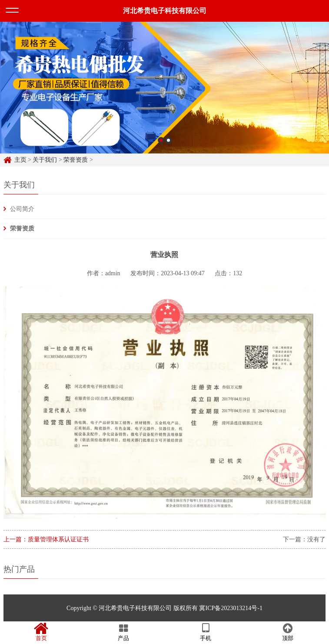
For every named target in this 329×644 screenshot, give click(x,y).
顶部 (288, 632)
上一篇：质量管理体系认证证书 (46, 539)
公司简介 (22, 209)
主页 (20, 160)
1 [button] (161, 142)
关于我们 (45, 160)
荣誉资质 (76, 160)
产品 (123, 632)
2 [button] (168, 142)
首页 (41, 632)
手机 (206, 632)
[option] (164, 89)
